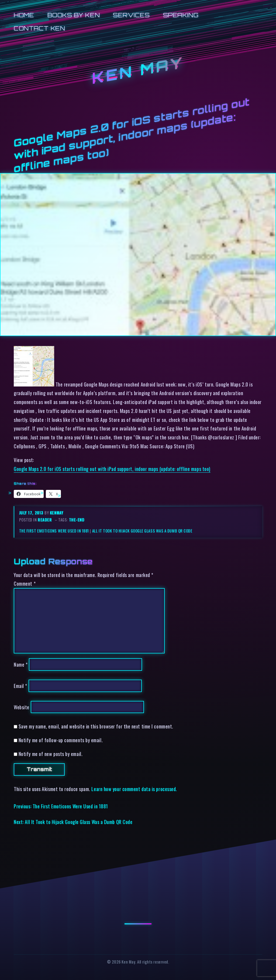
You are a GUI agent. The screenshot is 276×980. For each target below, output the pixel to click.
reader (45, 520)
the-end (77, 520)
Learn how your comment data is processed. (134, 789)
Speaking (181, 15)
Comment (25, 583)
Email (20, 686)
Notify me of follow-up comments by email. (61, 740)
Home (24, 15)
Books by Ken (74, 15)
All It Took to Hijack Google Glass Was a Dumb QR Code (142, 531)
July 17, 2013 (32, 513)
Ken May (138, 70)
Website (22, 707)
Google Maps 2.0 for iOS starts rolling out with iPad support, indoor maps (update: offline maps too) (112, 469)
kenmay (57, 513)
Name (21, 664)
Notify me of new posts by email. (51, 754)
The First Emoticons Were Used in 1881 (54, 531)
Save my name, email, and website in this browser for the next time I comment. (96, 726)
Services (131, 15)
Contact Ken (39, 28)
